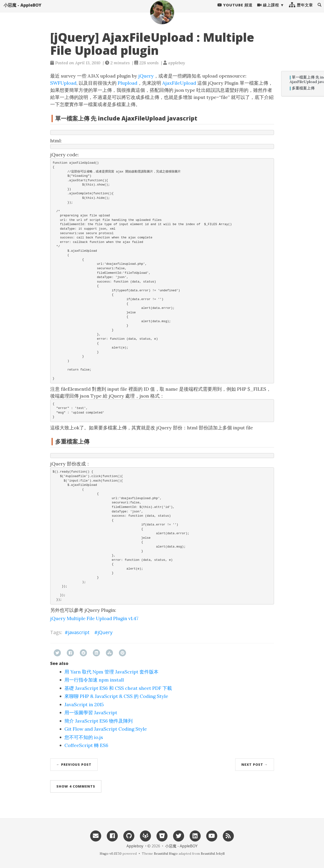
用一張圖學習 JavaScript (91, 713)
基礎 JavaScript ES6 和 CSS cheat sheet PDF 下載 (118, 688)
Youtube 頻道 (235, 9)
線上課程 (268, 9)
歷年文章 (301, 9)
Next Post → (255, 764)
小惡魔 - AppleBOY (22, 9)
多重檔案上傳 (303, 88)
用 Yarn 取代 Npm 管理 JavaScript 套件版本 (111, 672)
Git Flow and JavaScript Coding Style (106, 729)
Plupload (128, 83)
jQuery (146, 76)
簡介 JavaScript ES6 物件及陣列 (99, 721)
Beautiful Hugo (166, 854)
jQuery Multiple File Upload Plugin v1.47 (94, 618)
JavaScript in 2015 (84, 704)
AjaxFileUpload (179, 83)
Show (76, 786)
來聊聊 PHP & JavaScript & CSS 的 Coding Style (116, 696)
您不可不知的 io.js (84, 737)
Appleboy (135, 846)
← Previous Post (74, 764)
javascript (79, 632)
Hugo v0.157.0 (111, 854)
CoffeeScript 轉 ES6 (86, 745)
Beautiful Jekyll (213, 854)
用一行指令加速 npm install (94, 680)
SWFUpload (63, 83)
